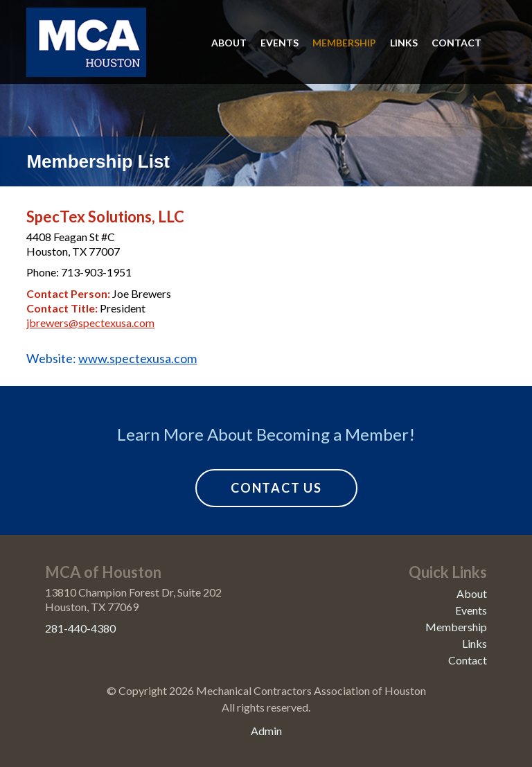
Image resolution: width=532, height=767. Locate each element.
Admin (266, 731)
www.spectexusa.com (138, 358)
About (229, 43)
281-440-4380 (80, 628)
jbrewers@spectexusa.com (90, 323)
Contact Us (276, 488)
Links (404, 43)
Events (280, 43)
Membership (344, 43)
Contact (456, 43)
